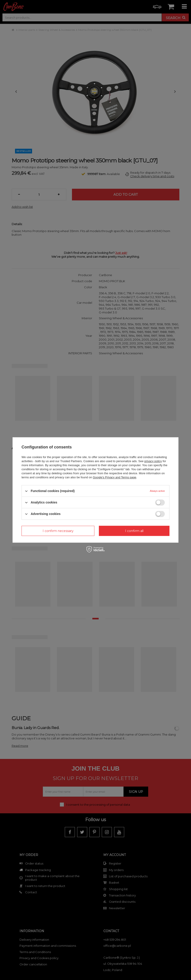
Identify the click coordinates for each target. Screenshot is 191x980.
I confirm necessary (58, 531)
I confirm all (134, 531)
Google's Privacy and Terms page (115, 477)
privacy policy (153, 461)
